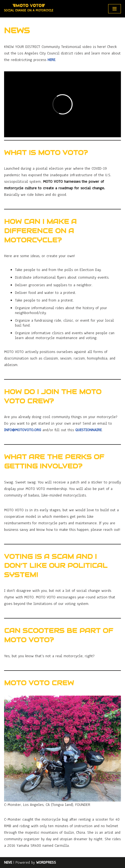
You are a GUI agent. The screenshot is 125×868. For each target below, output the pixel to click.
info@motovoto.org (23, 430)
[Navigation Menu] (115, 9)
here (51, 60)
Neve (8, 862)
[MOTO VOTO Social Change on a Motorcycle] (29, 9)
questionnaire (88, 430)
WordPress (46, 862)
